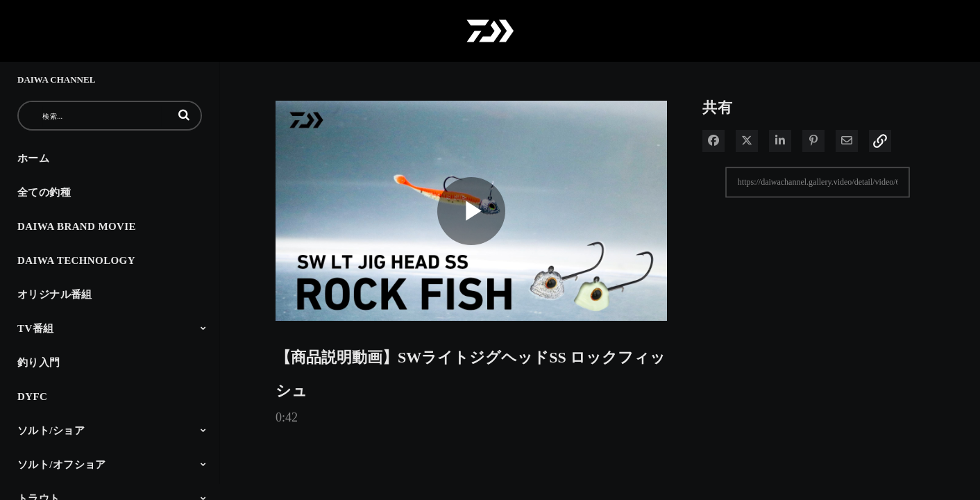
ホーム (33, 158)
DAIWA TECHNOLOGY (76, 260)
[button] (184, 115)
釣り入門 (39, 362)
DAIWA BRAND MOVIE (77, 226)
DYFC (32, 397)
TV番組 (35, 328)
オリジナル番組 (55, 294)
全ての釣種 (44, 192)
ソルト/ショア (51, 431)
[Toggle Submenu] (203, 328)
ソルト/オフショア (62, 465)
